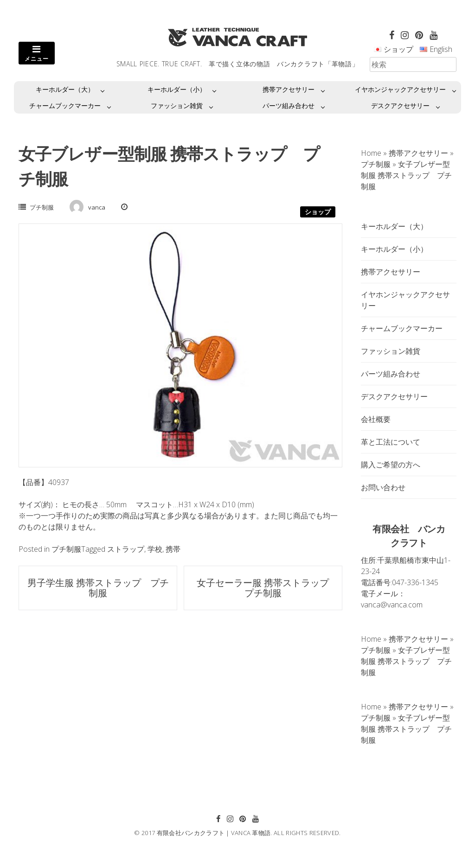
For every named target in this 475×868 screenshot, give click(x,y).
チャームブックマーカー (65, 105)
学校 (155, 549)
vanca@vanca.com (392, 605)
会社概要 (376, 419)
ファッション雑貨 (177, 105)
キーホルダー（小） (177, 89)
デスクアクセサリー (400, 105)
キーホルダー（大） (65, 89)
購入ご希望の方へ (391, 465)
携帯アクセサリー (289, 89)
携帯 (173, 549)
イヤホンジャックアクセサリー (400, 89)
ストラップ (126, 549)
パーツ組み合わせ (289, 105)
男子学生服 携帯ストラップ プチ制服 (98, 588)
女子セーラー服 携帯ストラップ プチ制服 (267, 588)
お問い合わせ (383, 487)
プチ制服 (42, 207)
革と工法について (391, 442)
